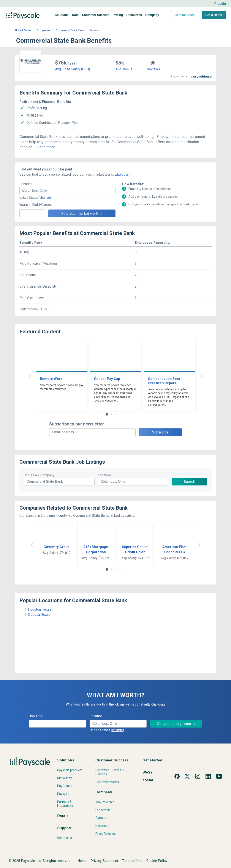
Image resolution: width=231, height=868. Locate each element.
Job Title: (36, 716)
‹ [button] (30, 376)
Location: (26, 184)
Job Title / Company (39, 475)
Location (104, 475)
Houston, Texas (40, 609)
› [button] (201, 376)
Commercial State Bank (70, 30)
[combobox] (67, 191)
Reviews (153, 69)
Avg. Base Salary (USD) (73, 69)
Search (189, 482)
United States (23, 30)
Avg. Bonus (124, 69)
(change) (45, 198)
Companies (44, 30)
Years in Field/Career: (36, 205)
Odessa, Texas (39, 615)
